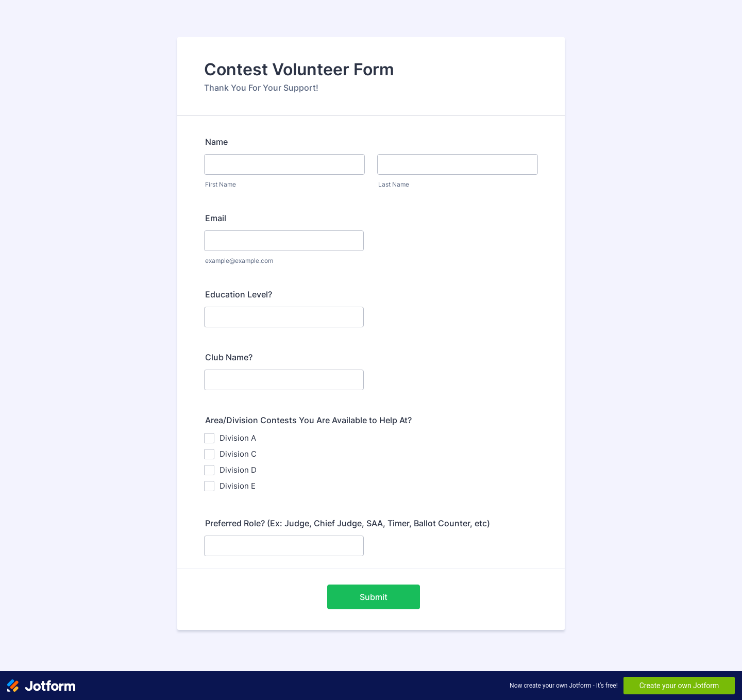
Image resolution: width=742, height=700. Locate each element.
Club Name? (229, 357)
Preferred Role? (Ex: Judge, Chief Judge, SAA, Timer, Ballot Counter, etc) (348, 523)
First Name (221, 184)
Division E (238, 486)
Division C (238, 454)
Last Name (394, 184)
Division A (238, 438)
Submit (374, 597)
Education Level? (239, 294)
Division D (238, 470)
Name (216, 142)
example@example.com (239, 261)
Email (216, 218)
